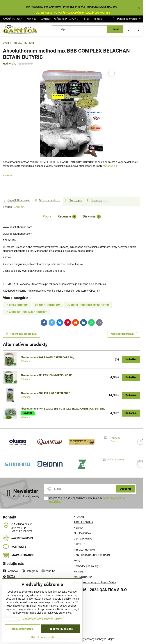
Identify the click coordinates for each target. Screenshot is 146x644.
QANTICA (19, 207)
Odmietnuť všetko (23, 629)
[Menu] (139, 29)
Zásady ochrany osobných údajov (95, 639)
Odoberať (125, 489)
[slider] (26, 64)
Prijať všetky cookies (61, 629)
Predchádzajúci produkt (22, 334)
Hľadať (115, 29)
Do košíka (102, 188)
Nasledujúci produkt (124, 334)
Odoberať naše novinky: (27, 496)
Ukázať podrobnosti (42, 637)
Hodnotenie (10, 64)
